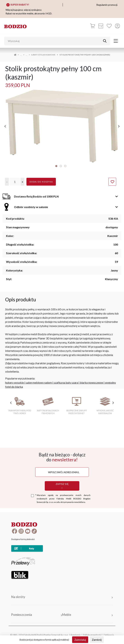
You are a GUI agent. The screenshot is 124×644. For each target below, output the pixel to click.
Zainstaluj (80, 640)
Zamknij (97, 640)
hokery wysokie (15, 382)
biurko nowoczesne (91, 382)
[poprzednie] (5, 126)
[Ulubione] (109, 26)
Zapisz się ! (62, 486)
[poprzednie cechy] (11, 403)
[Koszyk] (93, 26)
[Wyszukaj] (55, 41)
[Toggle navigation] (116, 41)
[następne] (119, 126)
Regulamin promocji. (107, 5)
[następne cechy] (113, 403)
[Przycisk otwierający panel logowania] (117, 26)
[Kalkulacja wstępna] (101, 26)
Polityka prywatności (92, 635)
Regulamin (76, 635)
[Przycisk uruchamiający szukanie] (105, 41)
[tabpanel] (62, 126)
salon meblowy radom (39, 382)
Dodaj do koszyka (41, 182)
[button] (7, 182)
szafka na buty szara (66, 382)
